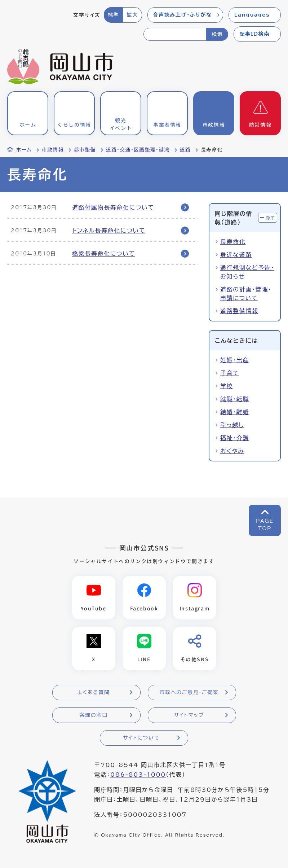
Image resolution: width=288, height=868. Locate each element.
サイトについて (141, 738)
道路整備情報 (239, 311)
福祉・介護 (235, 438)
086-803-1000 (138, 775)
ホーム (24, 150)
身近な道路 (236, 255)
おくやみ (232, 451)
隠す (270, 218)
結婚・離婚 (235, 412)
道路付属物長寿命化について (113, 207)
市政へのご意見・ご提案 (189, 692)
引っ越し (232, 425)
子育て (230, 373)
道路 (185, 150)
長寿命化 (233, 242)
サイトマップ (189, 715)
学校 (227, 386)
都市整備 (85, 150)
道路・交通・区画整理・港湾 (138, 150)
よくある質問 (93, 692)
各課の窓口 (94, 715)
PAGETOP (265, 525)
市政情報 (53, 150)
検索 (217, 34)
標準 (113, 15)
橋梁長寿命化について (104, 254)
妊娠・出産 (235, 360)
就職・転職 (235, 399)
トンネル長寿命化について (109, 231)
